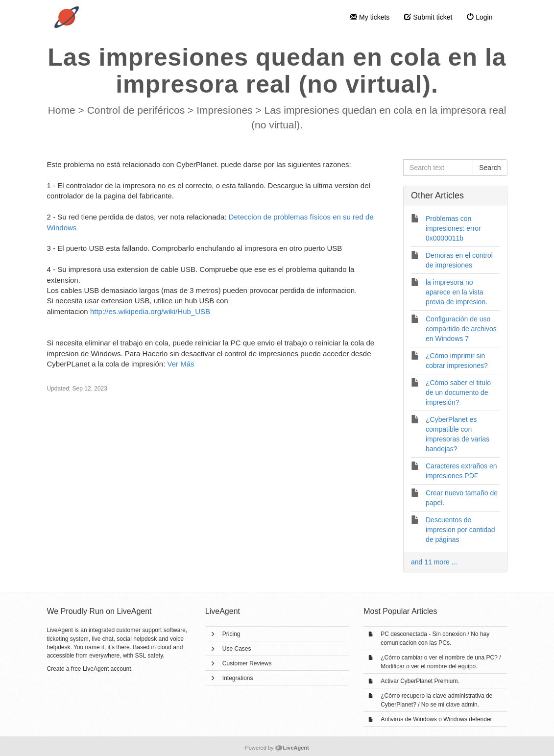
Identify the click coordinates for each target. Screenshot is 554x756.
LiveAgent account (107, 669)
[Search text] (438, 168)
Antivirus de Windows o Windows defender (436, 719)
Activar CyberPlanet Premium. (420, 681)
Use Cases (237, 649)
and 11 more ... (434, 562)
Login (480, 17)
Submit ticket (428, 17)
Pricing (231, 634)
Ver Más (181, 364)
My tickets (370, 17)
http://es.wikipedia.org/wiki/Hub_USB (150, 311)
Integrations (238, 678)
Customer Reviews (247, 663)
